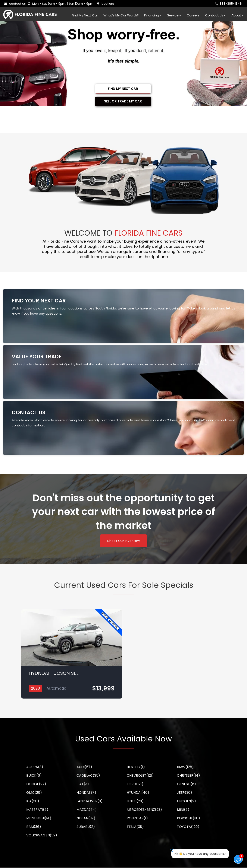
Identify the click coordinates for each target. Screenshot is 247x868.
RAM (34, 827)
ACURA (35, 767)
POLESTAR (137, 818)
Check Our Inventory (124, 541)
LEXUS (135, 801)
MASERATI (37, 810)
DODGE (36, 784)
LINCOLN (186, 801)
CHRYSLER (188, 775)
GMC (34, 793)
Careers (193, 15)
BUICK (34, 775)
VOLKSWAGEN (42, 835)
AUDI (84, 767)
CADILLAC (88, 775)
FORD (135, 784)
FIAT (83, 784)
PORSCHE (188, 818)
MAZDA (87, 810)
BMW (185, 767)
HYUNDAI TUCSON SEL (54, 673)
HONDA (86, 793)
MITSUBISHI (39, 818)
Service (174, 15)
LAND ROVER (90, 801)
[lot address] (106, 4)
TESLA (135, 827)
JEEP (185, 793)
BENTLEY (136, 767)
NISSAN (86, 818)
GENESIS (186, 784)
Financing (153, 15)
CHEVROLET (140, 775)
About (238, 15)
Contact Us (215, 15)
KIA (33, 801)
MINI (183, 810)
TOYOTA (188, 827)
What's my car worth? (121, 15)
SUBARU (86, 827)
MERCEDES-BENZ (144, 810)
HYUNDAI (138, 793)
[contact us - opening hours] (61, 4)
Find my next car (85, 15)
